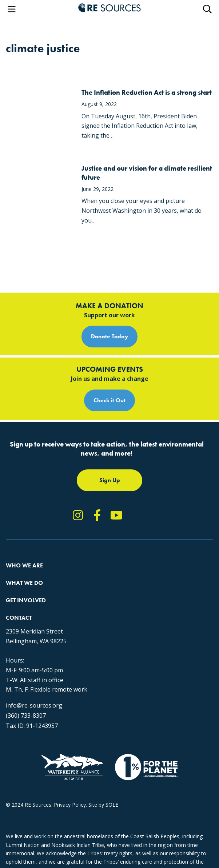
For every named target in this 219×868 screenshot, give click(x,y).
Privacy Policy (70, 805)
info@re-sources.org (34, 705)
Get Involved (26, 600)
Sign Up (110, 480)
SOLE (112, 805)
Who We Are (24, 565)
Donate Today (109, 336)
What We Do (24, 583)
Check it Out (109, 400)
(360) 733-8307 (26, 716)
